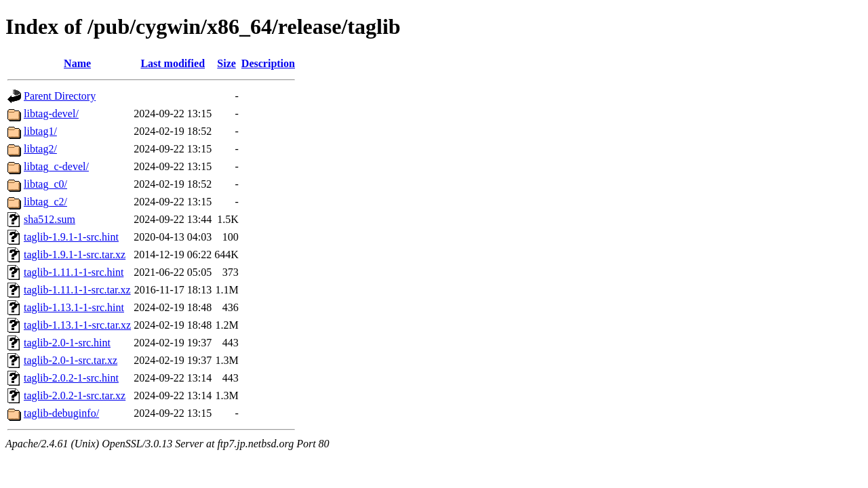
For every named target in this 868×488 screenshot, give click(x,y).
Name (77, 63)
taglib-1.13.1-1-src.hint (74, 307)
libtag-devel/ (51, 114)
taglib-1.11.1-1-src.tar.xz (77, 290)
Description (268, 63)
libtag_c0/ (45, 184)
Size (226, 63)
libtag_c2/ (45, 202)
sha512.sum (50, 219)
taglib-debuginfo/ (61, 413)
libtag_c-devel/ (56, 166)
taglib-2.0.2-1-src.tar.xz (75, 395)
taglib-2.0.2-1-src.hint (71, 378)
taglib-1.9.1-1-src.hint (71, 237)
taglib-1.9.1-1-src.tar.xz (75, 255)
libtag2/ (40, 149)
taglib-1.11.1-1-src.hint (74, 272)
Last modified (173, 63)
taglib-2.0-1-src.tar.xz (71, 360)
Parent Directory (60, 96)
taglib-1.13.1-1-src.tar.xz (77, 325)
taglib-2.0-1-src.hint (67, 343)
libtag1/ (40, 131)
